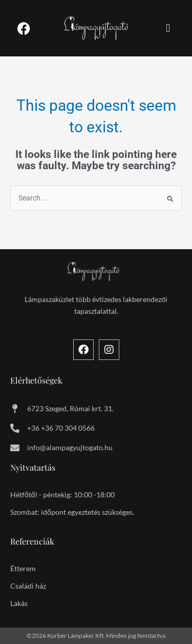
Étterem (23, 568)
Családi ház (28, 586)
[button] (168, 28)
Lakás (19, 603)
